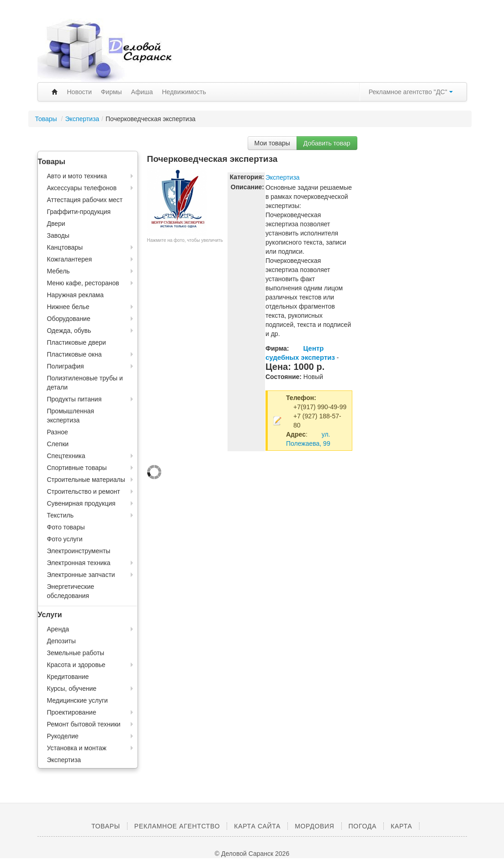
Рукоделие (63, 736)
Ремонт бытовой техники (84, 724)
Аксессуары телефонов (82, 188)
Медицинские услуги (77, 700)
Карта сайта (257, 826)
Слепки (58, 444)
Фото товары (66, 527)
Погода (363, 826)
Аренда (58, 629)
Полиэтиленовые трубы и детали (85, 383)
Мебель (58, 271)
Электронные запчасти (81, 575)
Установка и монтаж (77, 748)
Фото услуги (65, 539)
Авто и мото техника (77, 176)
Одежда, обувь (69, 331)
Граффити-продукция (79, 212)
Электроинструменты (79, 551)
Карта (401, 826)
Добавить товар (327, 143)
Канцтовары (65, 247)
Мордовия (314, 826)
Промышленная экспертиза (71, 416)
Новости (80, 92)
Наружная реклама (75, 295)
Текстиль (61, 515)
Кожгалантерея (70, 259)
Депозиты (61, 641)
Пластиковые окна (74, 354)
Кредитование (68, 677)
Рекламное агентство (177, 826)
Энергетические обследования (71, 591)
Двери (56, 224)
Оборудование (69, 319)
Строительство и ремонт (84, 491)
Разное (58, 432)
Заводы (58, 235)
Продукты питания (74, 399)
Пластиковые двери (77, 342)
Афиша (142, 92)
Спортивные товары (77, 468)
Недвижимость (184, 92)
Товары (47, 119)
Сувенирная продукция (81, 503)
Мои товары (272, 143)
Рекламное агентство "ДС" (411, 92)
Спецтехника (66, 456)
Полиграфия (66, 366)
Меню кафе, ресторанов (83, 283)
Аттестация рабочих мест (85, 200)
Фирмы (111, 92)
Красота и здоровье (76, 665)
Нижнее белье (68, 307)
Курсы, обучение (72, 689)
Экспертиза (82, 119)
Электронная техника (79, 563)
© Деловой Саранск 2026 (252, 854)
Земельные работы (76, 653)
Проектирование (72, 712)
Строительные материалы (86, 480)
